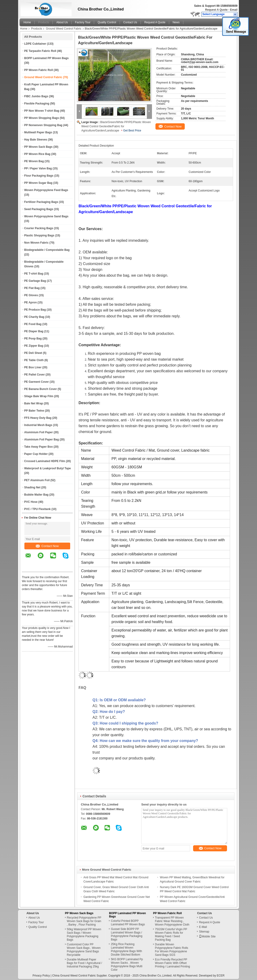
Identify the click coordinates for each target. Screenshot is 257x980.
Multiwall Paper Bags (38, 132)
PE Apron (30, 302)
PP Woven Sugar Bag (38, 183)
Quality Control (107, 22)
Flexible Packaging (37, 104)
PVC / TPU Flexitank (37, 509)
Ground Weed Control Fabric (64, 29)
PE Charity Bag (34, 317)
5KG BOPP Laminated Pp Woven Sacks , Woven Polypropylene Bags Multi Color (127, 965)
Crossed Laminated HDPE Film (45, 461)
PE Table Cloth (34, 360)
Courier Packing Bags (39, 228)
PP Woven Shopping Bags (42, 118)
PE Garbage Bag (35, 281)
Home (27, 22)
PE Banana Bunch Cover (41, 389)
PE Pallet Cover (35, 375)
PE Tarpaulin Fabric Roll (40, 51)
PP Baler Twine (34, 411)
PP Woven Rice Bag (37, 154)
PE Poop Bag (33, 339)
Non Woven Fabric (36, 243)
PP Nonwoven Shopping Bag (43, 125)
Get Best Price (132, 131)
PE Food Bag (33, 324)
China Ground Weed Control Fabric (74, 976)
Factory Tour (83, 22)
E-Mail (203, 927)
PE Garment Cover (36, 382)
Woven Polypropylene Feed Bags (46, 190)
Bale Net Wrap (34, 403)
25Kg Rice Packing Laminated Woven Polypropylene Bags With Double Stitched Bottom (126, 949)
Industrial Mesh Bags (38, 425)
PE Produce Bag (35, 310)
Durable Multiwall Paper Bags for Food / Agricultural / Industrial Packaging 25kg (84, 963)
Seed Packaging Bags (39, 209)
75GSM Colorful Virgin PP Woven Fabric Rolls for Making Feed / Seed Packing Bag (171, 935)
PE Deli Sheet (33, 353)
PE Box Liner (33, 367)
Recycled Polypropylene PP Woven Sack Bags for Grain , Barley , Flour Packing (84, 921)
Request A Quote (216, 10)
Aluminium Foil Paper (38, 432)
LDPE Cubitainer (35, 44)
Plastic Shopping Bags (39, 235)
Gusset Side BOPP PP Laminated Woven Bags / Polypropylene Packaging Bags (127, 934)
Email (234, 10)
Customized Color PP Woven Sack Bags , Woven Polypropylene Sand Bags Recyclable (84, 950)
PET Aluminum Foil (37, 480)
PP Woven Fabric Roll (39, 70)
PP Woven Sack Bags (38, 147)
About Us (62, 22)
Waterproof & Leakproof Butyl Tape (48, 468)
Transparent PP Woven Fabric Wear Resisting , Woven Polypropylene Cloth (172, 921)
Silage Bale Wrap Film (39, 396)
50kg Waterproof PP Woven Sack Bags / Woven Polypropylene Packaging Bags (84, 935)
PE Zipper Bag (34, 346)
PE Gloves (31, 295)
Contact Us (130, 22)
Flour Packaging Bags (39, 176)
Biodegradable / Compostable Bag (47, 250)
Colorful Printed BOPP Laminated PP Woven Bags (128, 923)
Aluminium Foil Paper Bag (41, 440)
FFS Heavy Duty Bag (38, 418)
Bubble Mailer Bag (36, 495)
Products (44, 22)
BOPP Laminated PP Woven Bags (46, 58)
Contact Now (47, 546)
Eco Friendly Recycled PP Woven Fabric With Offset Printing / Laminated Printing (173, 963)
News (176, 22)
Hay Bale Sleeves (36, 140)
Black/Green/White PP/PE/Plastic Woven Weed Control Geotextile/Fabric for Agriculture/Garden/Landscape (116, 126)
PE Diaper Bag (34, 331)
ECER (221, 976)
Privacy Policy (41, 976)
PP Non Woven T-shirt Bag (42, 111)
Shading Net (32, 487)
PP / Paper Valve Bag (38, 168)
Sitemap (204, 932)
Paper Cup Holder (36, 454)
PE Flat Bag (32, 288)
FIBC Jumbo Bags (36, 96)
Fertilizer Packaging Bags (41, 202)
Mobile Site (207, 936)
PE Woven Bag (34, 161)
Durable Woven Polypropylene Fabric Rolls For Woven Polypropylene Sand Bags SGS (172, 950)
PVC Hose (31, 502)
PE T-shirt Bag (34, 274)
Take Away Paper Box (38, 447)
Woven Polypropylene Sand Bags (46, 216)
